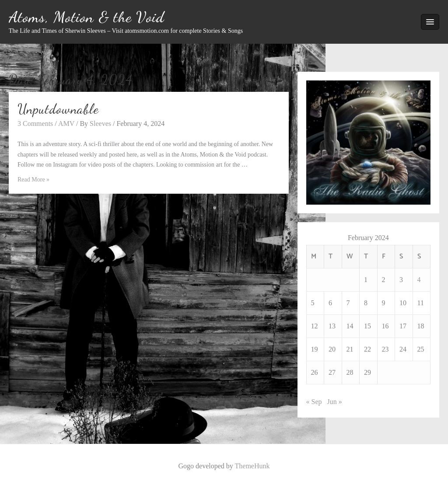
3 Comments (35, 124)
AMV (66, 124)
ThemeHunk (252, 466)
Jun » (335, 402)
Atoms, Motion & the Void (87, 17)
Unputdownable (58, 109)
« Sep (314, 402)
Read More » (33, 180)
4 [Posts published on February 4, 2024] (419, 280)
